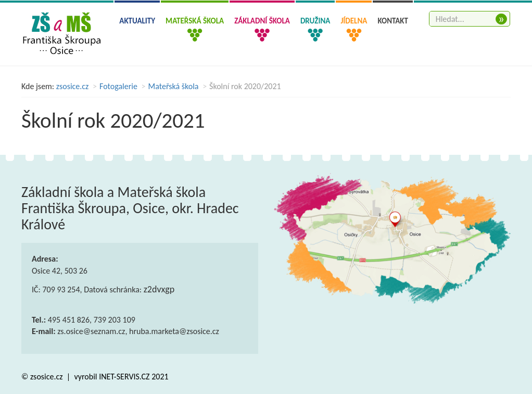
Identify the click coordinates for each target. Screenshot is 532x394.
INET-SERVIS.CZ (124, 377)
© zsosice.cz (43, 377)
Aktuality (137, 21)
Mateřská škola (174, 86)
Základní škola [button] (262, 21)
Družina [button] (315, 21)
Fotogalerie (118, 86)
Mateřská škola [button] (195, 21)
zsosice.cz (73, 86)
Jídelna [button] (354, 21)
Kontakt (393, 21)
